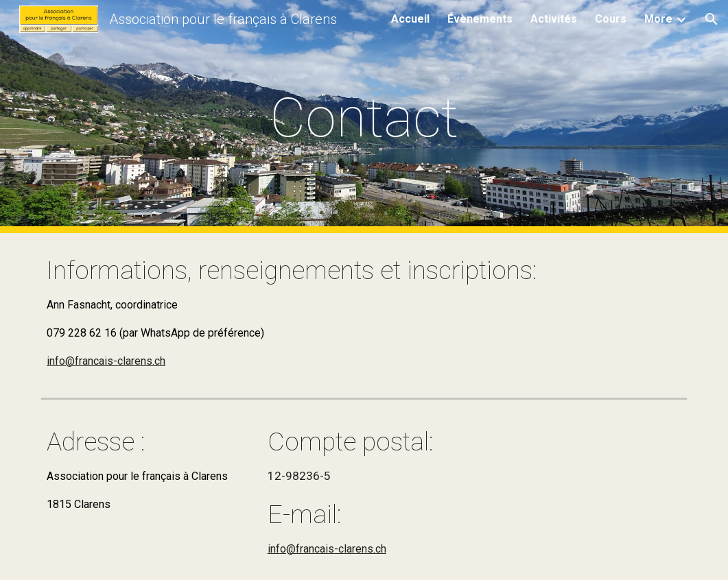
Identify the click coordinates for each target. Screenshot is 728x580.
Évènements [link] (480, 19)
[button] (712, 19)
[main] (364, 117)
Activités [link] (554, 19)
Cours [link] (611, 19)
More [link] (658, 19)
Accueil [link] (410, 19)
